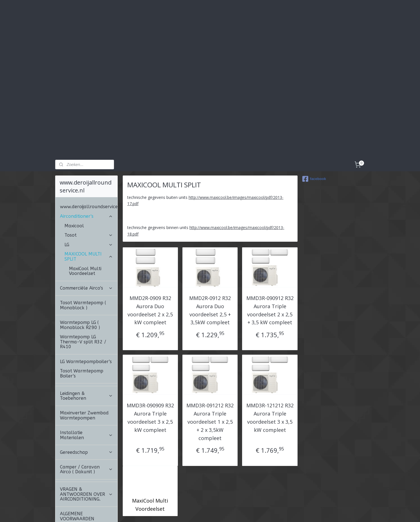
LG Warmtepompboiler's (86, 330)
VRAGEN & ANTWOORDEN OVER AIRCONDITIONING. (86, 463)
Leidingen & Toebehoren (86, 364)
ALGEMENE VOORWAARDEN (77, 485)
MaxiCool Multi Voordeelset (150, 473)
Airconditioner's (86, 185)
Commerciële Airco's (86, 256)
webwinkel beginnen (234, 512)
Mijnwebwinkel (283, 512)
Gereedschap (86, 421)
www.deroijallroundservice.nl (89, 175)
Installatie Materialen (86, 404)
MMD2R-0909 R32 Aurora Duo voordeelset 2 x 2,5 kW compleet (150, 279)
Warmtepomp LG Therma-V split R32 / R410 (83, 310)
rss (212, 512)
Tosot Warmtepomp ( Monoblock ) (83, 274)
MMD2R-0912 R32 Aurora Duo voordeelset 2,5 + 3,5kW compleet (210, 279)
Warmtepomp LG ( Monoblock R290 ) (80, 293)
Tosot (89, 204)
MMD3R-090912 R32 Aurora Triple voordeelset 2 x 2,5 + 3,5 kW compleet (270, 279)
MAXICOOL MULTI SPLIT (89, 225)
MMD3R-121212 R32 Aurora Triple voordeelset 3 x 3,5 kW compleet (270, 386)
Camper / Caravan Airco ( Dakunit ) (86, 438)
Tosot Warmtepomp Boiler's (82, 342)
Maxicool (74, 194)
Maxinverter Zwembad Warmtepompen (84, 384)
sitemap (201, 512)
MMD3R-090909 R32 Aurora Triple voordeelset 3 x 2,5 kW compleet (150, 386)
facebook (314, 147)
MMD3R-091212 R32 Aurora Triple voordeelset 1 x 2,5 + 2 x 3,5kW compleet (210, 390)
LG (89, 213)
